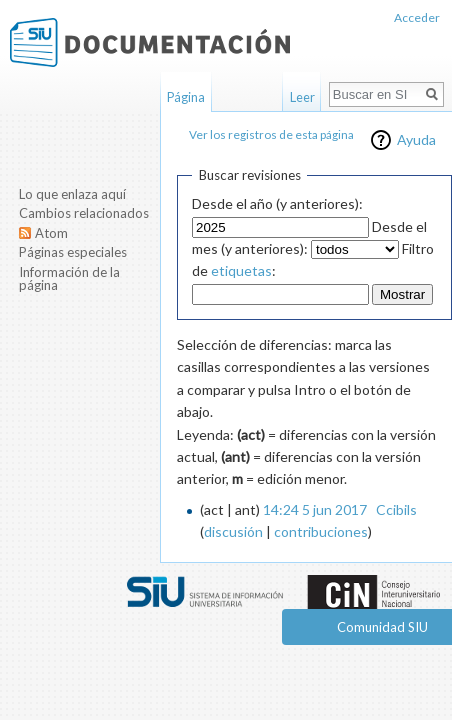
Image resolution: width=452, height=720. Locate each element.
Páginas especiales (73, 252)
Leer (302, 97)
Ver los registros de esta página (271, 134)
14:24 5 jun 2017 (315, 509)
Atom (51, 233)
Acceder (417, 17)
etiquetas (241, 270)
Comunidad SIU (382, 627)
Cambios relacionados (84, 213)
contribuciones (321, 531)
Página (186, 97)
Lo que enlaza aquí (72, 194)
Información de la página (69, 279)
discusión (233, 531)
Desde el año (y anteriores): (277, 203)
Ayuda (416, 139)
